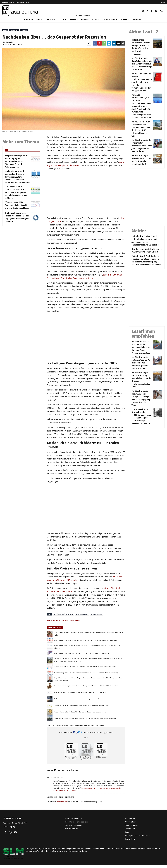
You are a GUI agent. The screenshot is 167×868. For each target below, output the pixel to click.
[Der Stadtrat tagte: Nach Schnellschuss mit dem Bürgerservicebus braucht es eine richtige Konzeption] (142, 64)
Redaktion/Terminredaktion (77, 822)
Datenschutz (130, 839)
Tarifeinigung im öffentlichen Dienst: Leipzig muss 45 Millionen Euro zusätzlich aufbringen (85, 718)
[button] (43, 19)
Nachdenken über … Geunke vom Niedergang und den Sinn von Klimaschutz (80, 692)
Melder (124, 19)
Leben (63, 19)
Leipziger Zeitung (8, 2)
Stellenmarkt (20, 2)
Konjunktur (70, 614)
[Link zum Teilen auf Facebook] (95, 43)
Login (163, 2)
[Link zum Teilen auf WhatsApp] (104, 43)
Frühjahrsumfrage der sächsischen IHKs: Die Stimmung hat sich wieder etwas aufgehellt (85, 666)
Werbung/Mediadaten (74, 825)
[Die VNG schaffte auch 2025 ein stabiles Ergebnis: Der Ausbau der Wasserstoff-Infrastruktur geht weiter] (142, 129)
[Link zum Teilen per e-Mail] (119, 43)
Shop (28, 2)
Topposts (24, 30)
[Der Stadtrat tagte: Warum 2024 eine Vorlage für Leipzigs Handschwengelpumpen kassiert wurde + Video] (142, 398)
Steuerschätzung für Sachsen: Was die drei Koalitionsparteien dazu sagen (80, 712)
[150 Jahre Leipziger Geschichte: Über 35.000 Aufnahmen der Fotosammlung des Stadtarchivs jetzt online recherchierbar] (142, 417)
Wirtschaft (51, 19)
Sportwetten (130, 829)
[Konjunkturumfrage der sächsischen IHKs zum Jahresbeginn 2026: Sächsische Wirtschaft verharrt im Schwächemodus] (18, 177)
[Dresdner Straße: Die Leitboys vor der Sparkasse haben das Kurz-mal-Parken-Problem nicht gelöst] (142, 347)
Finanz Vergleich (131, 825)
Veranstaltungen (109, 19)
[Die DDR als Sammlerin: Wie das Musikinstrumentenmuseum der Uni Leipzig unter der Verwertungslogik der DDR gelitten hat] (142, 82)
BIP (55, 614)
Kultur (73, 19)
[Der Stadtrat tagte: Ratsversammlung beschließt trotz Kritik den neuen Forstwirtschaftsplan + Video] (142, 380)
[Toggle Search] (162, 11)
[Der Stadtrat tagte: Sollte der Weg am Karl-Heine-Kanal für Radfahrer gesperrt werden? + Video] (142, 363)
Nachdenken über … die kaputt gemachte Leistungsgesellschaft (76, 699)
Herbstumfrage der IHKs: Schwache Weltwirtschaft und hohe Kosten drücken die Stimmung (86, 673)
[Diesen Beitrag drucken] (123, 43)
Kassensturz (14, 30)
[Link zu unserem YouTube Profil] (143, 11)
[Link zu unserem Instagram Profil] (147, 11)
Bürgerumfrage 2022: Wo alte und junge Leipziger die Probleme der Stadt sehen (82, 653)
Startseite (28, 19)
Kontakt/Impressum (74, 818)
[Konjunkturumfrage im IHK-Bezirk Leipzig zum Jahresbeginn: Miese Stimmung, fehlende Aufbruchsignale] (18, 161)
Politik (39, 19)
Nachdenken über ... (82, 614)
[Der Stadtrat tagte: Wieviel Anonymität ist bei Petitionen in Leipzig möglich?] (142, 160)
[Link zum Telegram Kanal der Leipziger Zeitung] (156, 11)
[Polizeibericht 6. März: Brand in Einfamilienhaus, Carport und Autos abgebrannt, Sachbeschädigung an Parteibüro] (147, 241)
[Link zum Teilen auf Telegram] (109, 43)
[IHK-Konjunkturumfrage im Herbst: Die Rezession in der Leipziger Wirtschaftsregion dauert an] (18, 217)
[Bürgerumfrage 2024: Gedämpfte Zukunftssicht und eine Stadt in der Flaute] (18, 206)
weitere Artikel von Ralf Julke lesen (63, 620)
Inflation (61, 614)
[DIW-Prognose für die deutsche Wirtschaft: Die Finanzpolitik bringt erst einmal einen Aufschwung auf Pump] (18, 192)
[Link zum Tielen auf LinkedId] (114, 43)
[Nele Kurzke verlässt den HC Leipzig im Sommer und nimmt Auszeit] (147, 251)
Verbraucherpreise (96, 614)
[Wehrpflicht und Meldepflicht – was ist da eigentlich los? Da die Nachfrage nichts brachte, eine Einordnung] (142, 47)
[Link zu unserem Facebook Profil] (152, 11)
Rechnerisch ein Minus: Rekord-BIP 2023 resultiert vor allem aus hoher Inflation (81, 705)
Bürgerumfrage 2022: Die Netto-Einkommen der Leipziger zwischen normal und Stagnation (86, 640)
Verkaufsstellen (72, 829)
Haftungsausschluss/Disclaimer (137, 835)
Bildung (84, 19)
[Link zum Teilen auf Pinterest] (100, 43)
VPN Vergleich (130, 822)
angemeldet (62, 802)
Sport (95, 19)
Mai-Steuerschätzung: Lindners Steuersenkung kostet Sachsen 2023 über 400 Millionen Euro (86, 686)
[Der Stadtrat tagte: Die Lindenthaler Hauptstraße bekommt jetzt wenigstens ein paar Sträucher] (142, 146)
